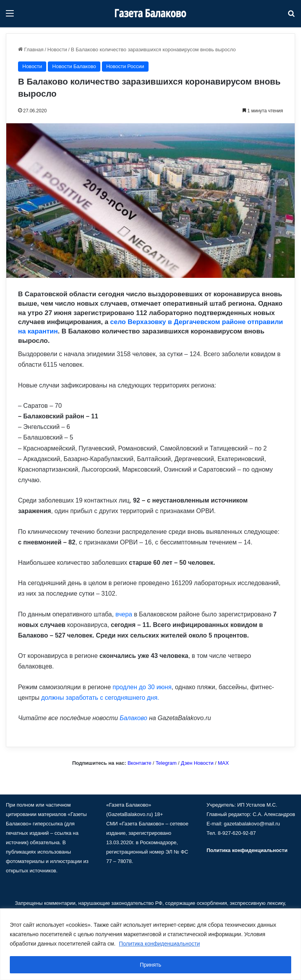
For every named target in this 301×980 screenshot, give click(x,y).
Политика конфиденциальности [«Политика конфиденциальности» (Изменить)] (247, 850)
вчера (124, 614)
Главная (31, 50)
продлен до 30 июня (142, 687)
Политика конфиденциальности (160, 944)
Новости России (125, 66)
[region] (150, 944)
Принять (151, 965)
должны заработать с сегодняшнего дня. (100, 698)
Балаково (133, 718)
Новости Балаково (74, 66)
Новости (57, 50)
